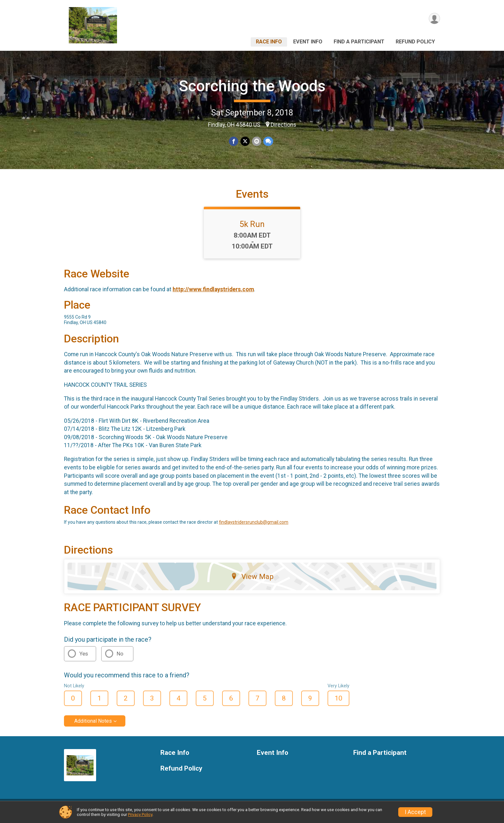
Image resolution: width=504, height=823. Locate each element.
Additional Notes (93, 725)
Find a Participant (359, 42)
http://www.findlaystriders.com (213, 293)
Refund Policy (415, 42)
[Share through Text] (268, 141)
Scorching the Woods (252, 86)
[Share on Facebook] (234, 141)
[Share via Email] (256, 141)
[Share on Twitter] (245, 141)
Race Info (269, 42)
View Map (252, 581)
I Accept (415, 812)
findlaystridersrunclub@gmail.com (254, 526)
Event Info (308, 42)
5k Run (252, 228)
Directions (283, 125)
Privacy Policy (140, 814)
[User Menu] (434, 19)
